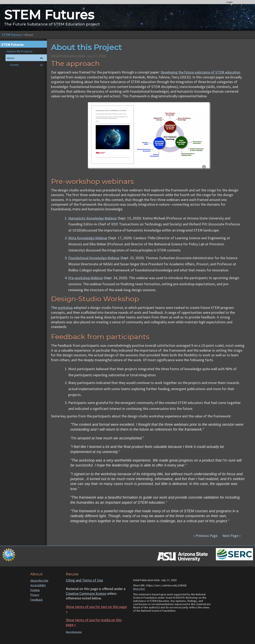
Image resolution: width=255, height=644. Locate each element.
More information (74, 632)
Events (15, 65)
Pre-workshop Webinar (86, 278)
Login (230, 2)
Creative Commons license (86, 593)
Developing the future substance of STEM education (200, 72)
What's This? (139, 589)
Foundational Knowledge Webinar (94, 258)
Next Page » (231, 536)
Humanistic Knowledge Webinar (93, 218)
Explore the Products (20, 51)
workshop (65, 308)
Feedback (36, 600)
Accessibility (38, 585)
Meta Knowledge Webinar (88, 238)
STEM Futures (12, 35)
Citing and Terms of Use (84, 580)
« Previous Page (205, 536)
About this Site (39, 580)
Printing (35, 590)
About (10, 58)
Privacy (35, 595)
